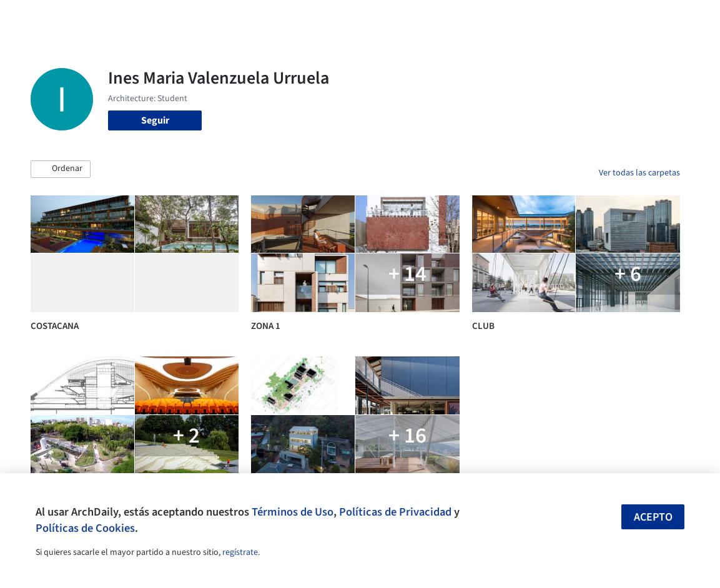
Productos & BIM (378, 17)
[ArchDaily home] (32, 17)
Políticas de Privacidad (395, 512)
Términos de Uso (293, 512)
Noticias (439, 17)
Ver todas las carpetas (639, 173)
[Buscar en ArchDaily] (167, 17)
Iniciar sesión (544, 17)
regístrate (240, 552)
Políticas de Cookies (85, 528)
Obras (274, 17)
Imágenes (315, 17)
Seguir (155, 120)
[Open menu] (688, 17)
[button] (61, 169)
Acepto (653, 517)
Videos (478, 17)
